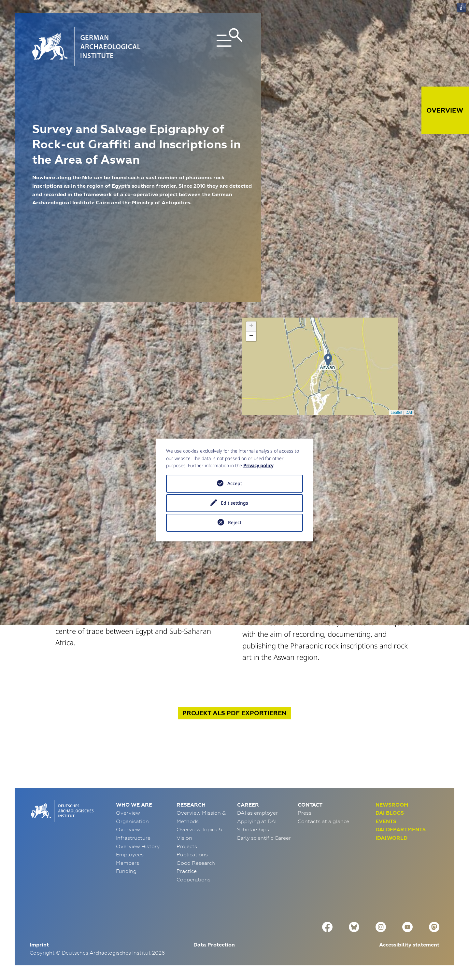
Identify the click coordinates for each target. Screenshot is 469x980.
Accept (235, 483)
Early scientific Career (264, 838)
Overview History (138, 846)
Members (128, 863)
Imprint (39, 945)
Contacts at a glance (323, 821)
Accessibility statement (409, 945)
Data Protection (214, 945)
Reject (235, 522)
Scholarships (253, 829)
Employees (130, 854)
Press (305, 813)
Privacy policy (258, 465)
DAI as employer (257, 813)
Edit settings (234, 503)
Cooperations (193, 879)
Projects (187, 846)
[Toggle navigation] (210, 47)
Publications (192, 854)
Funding (126, 871)
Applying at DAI (257, 821)
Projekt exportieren (234, 713)
